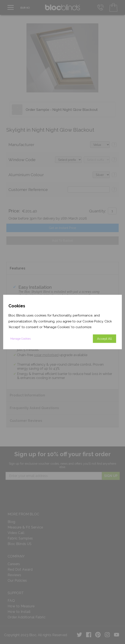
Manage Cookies (21, 338)
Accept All (104, 338)
